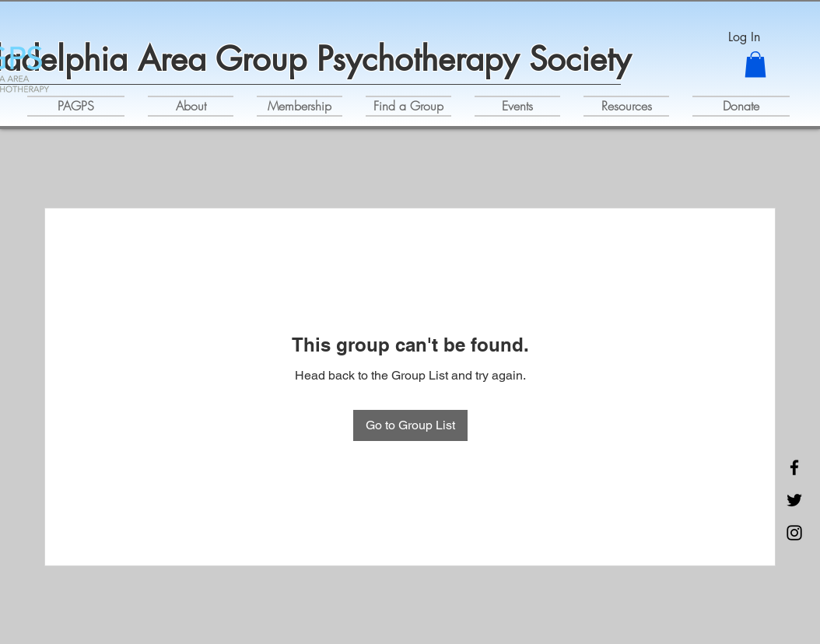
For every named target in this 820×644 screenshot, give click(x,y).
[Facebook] (794, 467)
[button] (755, 64)
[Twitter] (794, 500)
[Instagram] (794, 533)
